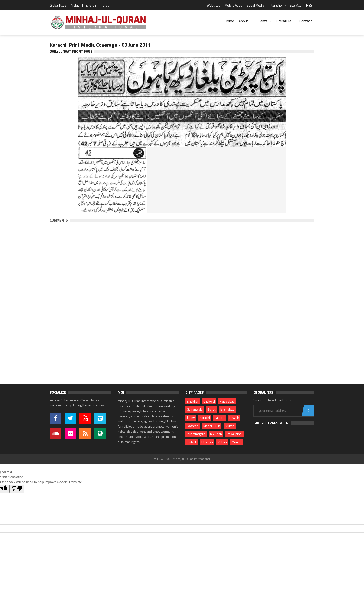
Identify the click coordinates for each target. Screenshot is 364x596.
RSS (309, 5)
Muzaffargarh (196, 434)
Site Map (296, 5)
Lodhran (193, 426)
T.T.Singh (207, 442)
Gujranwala (195, 409)
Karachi (205, 418)
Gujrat (211, 409)
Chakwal (209, 401)
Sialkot (192, 442)
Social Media (255, 5)
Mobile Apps (233, 5)
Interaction (276, 5)
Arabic (75, 5)
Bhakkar (193, 401)
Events (262, 21)
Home (229, 21)
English (91, 5)
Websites (213, 5)
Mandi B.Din (212, 426)
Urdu (106, 5)
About (244, 21)
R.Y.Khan (216, 434)
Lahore (220, 418)
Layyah (234, 418)
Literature (284, 21)
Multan (230, 426)
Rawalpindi (235, 434)
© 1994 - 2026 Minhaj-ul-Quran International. (182, 459)
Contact (306, 21)
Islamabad (227, 409)
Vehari (222, 442)
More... (236, 442)
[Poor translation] (17, 489)
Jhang (191, 418)
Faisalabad (227, 401)
